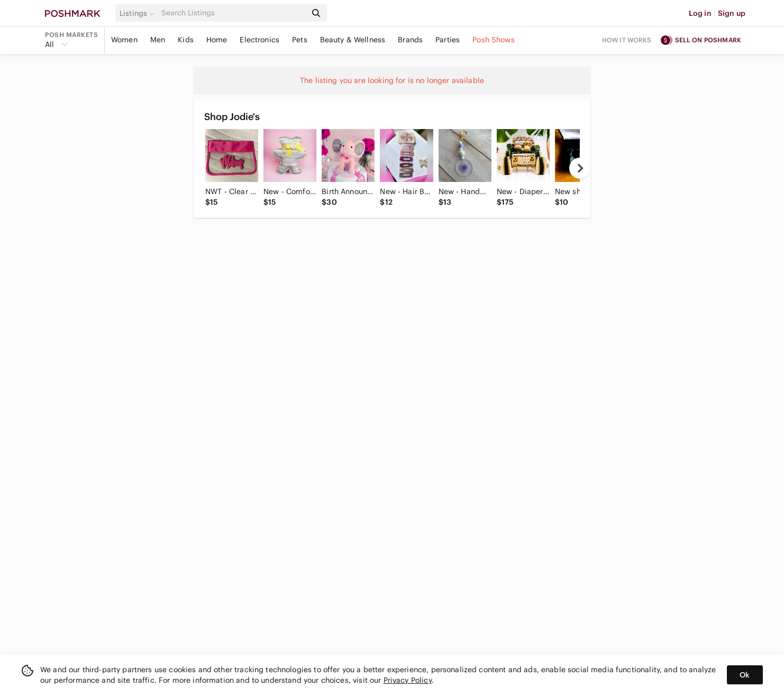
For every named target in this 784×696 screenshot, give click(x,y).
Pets (300, 40)
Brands (410, 40)
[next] (580, 168)
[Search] (233, 13)
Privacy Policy (408, 680)
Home (217, 40)
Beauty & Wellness (353, 40)
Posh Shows (494, 40)
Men (158, 40)
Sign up (732, 13)
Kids (186, 40)
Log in (700, 13)
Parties (448, 40)
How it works (627, 40)
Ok (745, 675)
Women (124, 40)
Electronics (259, 40)
